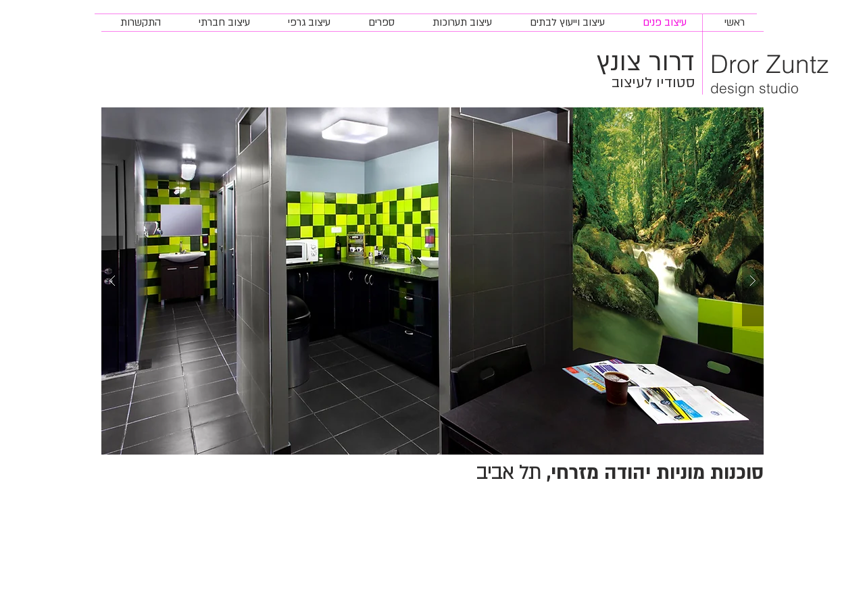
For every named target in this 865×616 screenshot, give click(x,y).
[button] (432, 281)
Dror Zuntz (770, 64)
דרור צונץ (646, 62)
